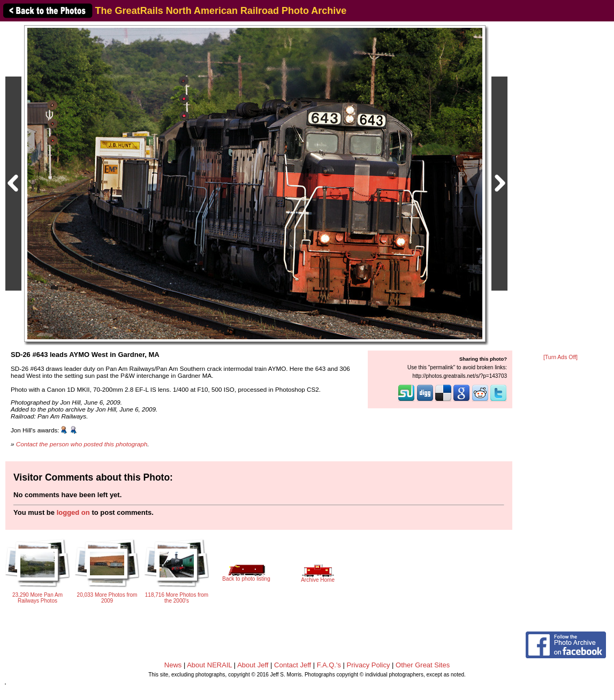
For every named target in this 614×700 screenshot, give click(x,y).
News (173, 665)
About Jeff (253, 665)
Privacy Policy (369, 665)
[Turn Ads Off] (560, 357)
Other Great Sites (423, 665)
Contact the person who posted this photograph (82, 444)
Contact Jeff (293, 665)
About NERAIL (209, 665)
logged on (73, 512)
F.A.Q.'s (329, 665)
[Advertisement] (560, 188)
